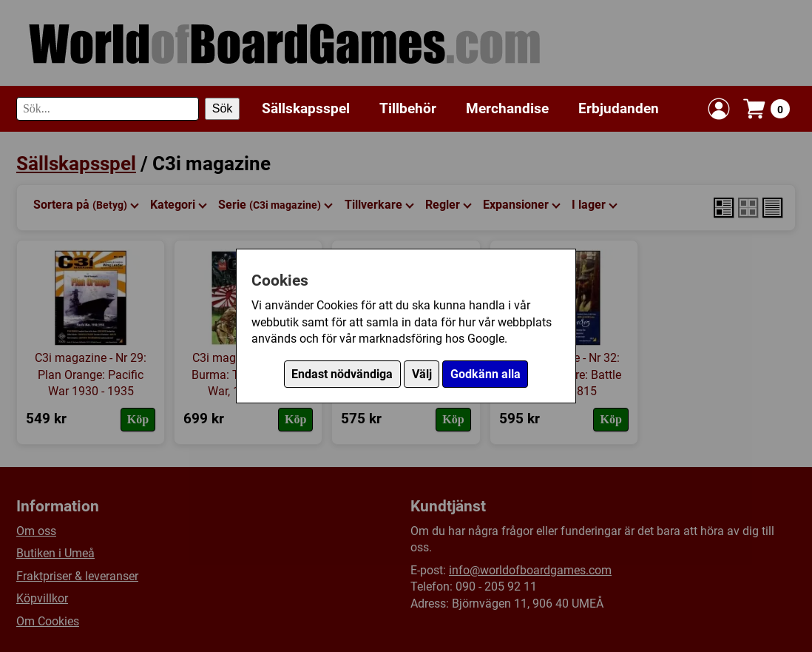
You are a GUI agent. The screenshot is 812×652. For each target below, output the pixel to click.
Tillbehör (408, 108)
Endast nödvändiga (342, 374)
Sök (223, 108)
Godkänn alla (485, 374)
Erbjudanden (619, 108)
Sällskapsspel (306, 108)
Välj (422, 374)
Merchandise (507, 108)
